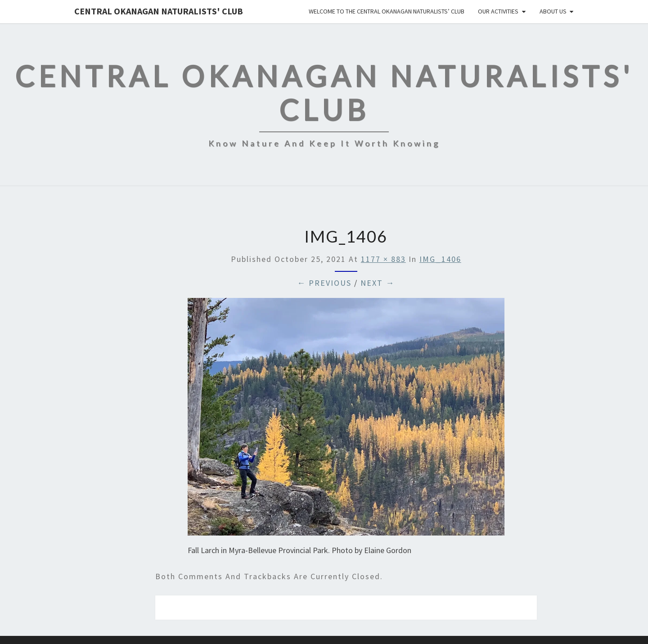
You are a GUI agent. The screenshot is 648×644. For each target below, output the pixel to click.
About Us (553, 11)
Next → (378, 283)
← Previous (324, 283)
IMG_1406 (440, 259)
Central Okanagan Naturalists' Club (159, 11)
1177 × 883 (383, 259)
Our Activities (498, 11)
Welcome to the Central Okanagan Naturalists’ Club (387, 11)
